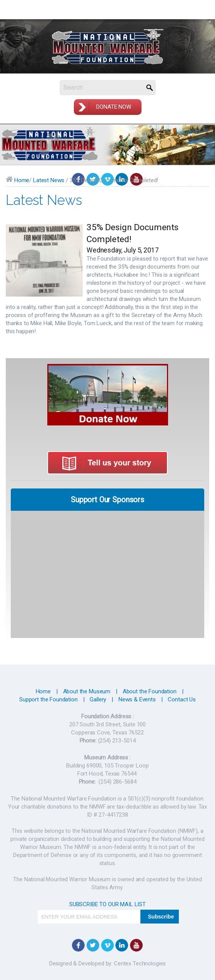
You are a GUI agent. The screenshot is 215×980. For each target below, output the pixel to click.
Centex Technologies (139, 963)
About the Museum (87, 691)
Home (17, 180)
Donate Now (114, 107)
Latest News (49, 180)
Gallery (98, 699)
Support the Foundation (48, 699)
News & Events (137, 699)
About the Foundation (150, 691)
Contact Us (182, 699)
